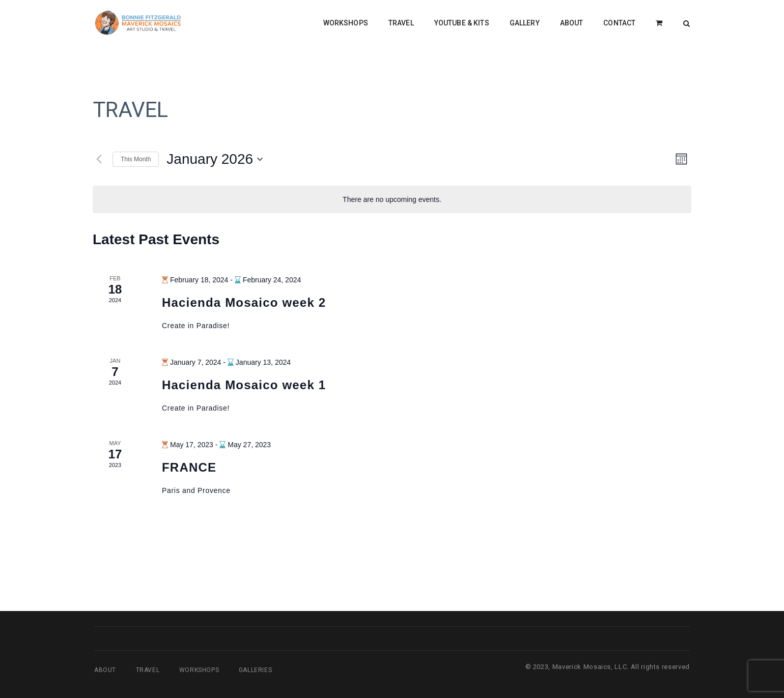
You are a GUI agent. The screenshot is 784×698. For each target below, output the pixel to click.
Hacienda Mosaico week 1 (244, 385)
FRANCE (189, 467)
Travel (148, 670)
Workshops (199, 670)
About (105, 670)
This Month (136, 159)
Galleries (255, 670)
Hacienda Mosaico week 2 (244, 302)
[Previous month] (99, 159)
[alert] (392, 200)
